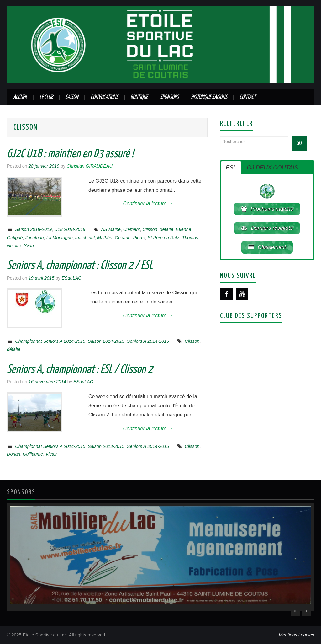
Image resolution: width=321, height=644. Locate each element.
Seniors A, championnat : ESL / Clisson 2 (80, 370)
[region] (160, 557)
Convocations (104, 97)
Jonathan (34, 238)
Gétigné (15, 238)
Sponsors (169, 97)
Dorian (13, 454)
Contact (248, 97)
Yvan (29, 246)
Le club (46, 97)
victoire (14, 246)
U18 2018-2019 (70, 229)
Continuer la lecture (148, 204)
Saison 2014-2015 (106, 341)
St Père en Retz (164, 238)
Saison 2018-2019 (33, 229)
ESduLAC (71, 278)
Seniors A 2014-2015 (148, 341)
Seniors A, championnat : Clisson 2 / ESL (80, 266)
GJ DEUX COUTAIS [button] (272, 168)
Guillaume (33, 454)
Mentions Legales (296, 635)
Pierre (139, 238)
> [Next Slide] (306, 611)
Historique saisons (209, 97)
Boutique (139, 97)
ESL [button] (231, 168)
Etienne (184, 229)
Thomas (190, 238)
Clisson (150, 229)
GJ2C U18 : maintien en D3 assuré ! (70, 154)
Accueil (20, 97)
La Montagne (60, 238)
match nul (85, 238)
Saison (72, 97)
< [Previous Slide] (295, 611)
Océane (123, 238)
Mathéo (105, 238)
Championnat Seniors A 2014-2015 (50, 341)
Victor (51, 454)
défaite (167, 229)
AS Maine (111, 229)
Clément (132, 229)
